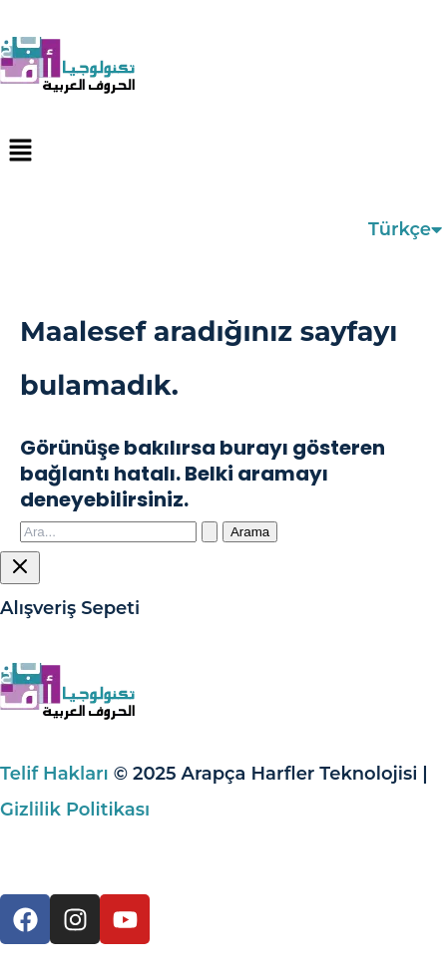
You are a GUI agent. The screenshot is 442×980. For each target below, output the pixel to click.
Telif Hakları (54, 774)
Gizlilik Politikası (75, 810)
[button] (221, 152)
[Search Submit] (210, 532)
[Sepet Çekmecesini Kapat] (20, 568)
